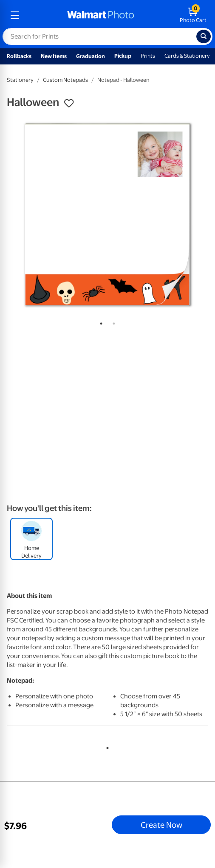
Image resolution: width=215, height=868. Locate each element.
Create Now (161, 825)
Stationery (20, 80)
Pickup (123, 56)
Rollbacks (19, 56)
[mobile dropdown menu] (15, 15)
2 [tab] (112, 322)
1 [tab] (99, 322)
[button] (69, 103)
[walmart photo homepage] (101, 15)
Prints (148, 56)
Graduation (91, 56)
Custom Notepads (65, 80)
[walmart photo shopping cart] (193, 15)
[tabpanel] (107, 215)
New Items (54, 56)
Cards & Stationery (187, 56)
